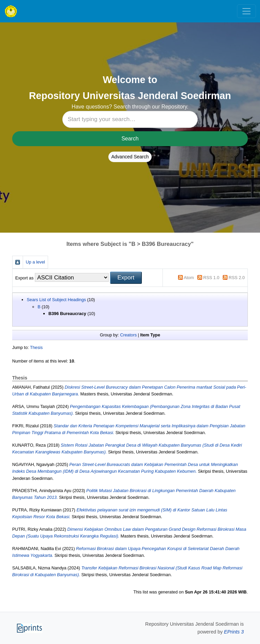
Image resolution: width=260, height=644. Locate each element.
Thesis (36, 347)
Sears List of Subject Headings (56, 300)
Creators (128, 335)
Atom (189, 278)
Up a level (35, 262)
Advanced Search (130, 157)
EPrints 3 (234, 632)
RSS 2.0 (237, 278)
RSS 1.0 (211, 278)
